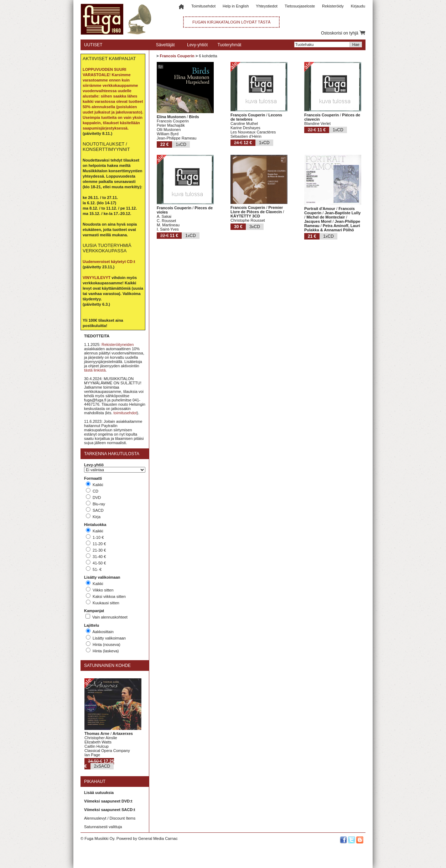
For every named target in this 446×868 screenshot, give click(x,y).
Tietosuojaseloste (300, 6)
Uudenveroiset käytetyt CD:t (109, 262)
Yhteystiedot (267, 6)
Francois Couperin (177, 56)
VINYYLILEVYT (97, 278)
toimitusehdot (125, 413)
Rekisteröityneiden (118, 344)
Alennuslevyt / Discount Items (110, 818)
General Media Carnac (158, 838)
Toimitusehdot (203, 6)
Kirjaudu (358, 6)
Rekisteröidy (333, 6)
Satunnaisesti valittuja (103, 827)
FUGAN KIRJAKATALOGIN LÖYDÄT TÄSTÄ (231, 22)
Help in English (236, 6)
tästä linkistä (95, 370)
